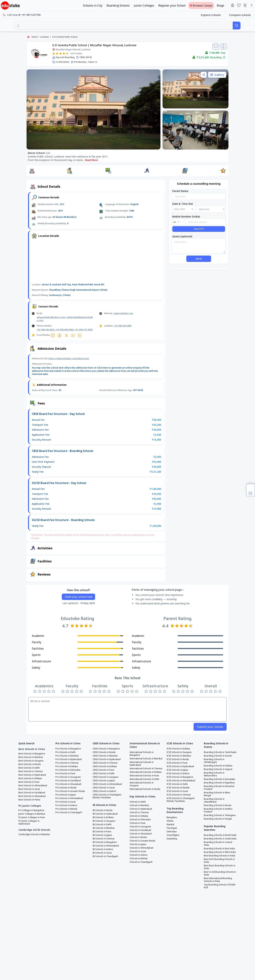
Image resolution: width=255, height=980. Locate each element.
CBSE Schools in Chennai (105, 763)
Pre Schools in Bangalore (68, 749)
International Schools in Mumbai (146, 759)
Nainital (170, 825)
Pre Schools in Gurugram (68, 777)
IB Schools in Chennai (104, 839)
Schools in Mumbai (139, 805)
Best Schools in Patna (29, 800)
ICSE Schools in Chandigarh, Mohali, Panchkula (181, 800)
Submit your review (210, 727)
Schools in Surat (138, 851)
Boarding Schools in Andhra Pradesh (218, 810)
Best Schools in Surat (29, 789)
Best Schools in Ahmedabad (33, 786)
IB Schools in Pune (102, 832)
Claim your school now (78, 597)
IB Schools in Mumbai (104, 828)
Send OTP (199, 229)
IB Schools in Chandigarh (105, 856)
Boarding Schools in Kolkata (218, 766)
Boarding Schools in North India (220, 835)
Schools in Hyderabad (141, 809)
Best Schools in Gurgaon (31, 761)
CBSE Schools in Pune (103, 770)
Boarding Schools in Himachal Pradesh (219, 788)
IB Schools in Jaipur (102, 835)
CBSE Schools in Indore (104, 791)
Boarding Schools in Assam (218, 756)
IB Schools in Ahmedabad (106, 846)
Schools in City (93, 5)
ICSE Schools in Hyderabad (180, 766)
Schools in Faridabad (140, 830)
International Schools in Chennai (146, 769)
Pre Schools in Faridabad (68, 781)
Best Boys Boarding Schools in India (219, 867)
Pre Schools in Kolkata (67, 766)
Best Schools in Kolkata (30, 778)
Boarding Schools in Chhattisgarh (214, 761)
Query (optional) (182, 236)
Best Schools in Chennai (31, 771)
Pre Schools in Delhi (65, 752)
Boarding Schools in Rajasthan (219, 783)
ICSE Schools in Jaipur (178, 770)
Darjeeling (172, 839)
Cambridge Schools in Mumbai (34, 834)
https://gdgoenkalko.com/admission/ (69, 359)
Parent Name (180, 191)
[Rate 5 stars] (67, 54)
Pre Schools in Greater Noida (70, 791)
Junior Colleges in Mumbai (32, 814)
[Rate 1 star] (54, 54)
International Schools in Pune (144, 776)
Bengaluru (172, 817)
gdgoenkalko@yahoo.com (51, 317)
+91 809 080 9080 (65, 330)
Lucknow (44, 37)
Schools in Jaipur (138, 844)
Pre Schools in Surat (66, 802)
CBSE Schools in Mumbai (105, 756)
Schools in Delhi (138, 802)
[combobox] (124, 26)
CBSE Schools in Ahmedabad (107, 784)
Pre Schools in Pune (65, 774)
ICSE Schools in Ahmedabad (181, 781)
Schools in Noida (138, 837)
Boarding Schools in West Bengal (217, 794)
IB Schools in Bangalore (105, 842)
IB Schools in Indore (103, 849)
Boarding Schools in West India (220, 852)
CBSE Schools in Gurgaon (105, 777)
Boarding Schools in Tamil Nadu (220, 752)
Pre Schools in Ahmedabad (69, 798)
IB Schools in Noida (103, 810)
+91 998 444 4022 (46, 330)
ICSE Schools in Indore (178, 774)
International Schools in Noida (145, 789)
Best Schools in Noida (30, 764)
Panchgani (172, 828)
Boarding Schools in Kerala (218, 805)
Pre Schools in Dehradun (68, 770)
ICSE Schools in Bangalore (180, 777)
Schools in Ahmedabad (141, 848)
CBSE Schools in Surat (104, 788)
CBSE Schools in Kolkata (105, 766)
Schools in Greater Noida (142, 841)
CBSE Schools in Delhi (104, 774)
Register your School (172, 5)
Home (34, 37)
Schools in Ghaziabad (141, 834)
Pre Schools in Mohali (66, 809)
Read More (91, 160)
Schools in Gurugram (140, 827)
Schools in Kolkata (139, 816)
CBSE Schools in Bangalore (106, 749)
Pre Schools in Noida (66, 788)
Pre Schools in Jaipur (66, 795)
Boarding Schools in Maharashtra (214, 774)
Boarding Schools (118, 5)
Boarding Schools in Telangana (220, 815)
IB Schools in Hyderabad (105, 814)
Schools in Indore (139, 855)
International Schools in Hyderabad (142, 764)
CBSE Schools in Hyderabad (107, 759)
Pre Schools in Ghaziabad (68, 784)
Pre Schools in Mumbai (67, 756)
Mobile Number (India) (186, 216)
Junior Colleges (144, 5)
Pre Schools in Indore (66, 805)
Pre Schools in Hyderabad (69, 759)
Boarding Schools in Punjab (218, 819)
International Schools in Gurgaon (142, 784)
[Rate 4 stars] (64, 54)
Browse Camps (201, 5)
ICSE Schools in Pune (177, 763)
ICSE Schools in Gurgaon (179, 752)
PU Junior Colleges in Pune (32, 817)
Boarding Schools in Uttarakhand (214, 800)
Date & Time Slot (183, 204)
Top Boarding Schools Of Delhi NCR (220, 886)
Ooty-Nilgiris (173, 835)
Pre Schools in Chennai (67, 763)
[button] (32, 171)
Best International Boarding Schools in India (218, 880)
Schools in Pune (138, 823)
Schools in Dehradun (140, 820)
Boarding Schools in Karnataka (219, 779)
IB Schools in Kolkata (103, 817)
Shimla (170, 821)
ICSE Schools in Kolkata (178, 749)
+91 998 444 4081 (123, 326)
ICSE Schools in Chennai (179, 795)
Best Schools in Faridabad (32, 793)
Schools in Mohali (139, 859)
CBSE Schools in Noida (104, 752)
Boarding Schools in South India (220, 839)
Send (199, 259)
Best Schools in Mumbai (31, 757)
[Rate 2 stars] (57, 54)
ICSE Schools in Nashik (178, 788)
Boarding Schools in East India (219, 849)
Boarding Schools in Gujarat (218, 769)
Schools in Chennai (139, 812)
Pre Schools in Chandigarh (69, 812)
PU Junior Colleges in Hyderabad (29, 822)
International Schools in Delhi (144, 779)
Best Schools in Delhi (29, 768)
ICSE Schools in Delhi (177, 784)
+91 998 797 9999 (83, 330)
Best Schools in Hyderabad (32, 775)
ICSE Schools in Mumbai (179, 756)
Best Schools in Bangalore (32, 754)
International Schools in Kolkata (146, 772)
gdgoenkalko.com (123, 313)
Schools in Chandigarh (141, 862)
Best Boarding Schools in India (219, 856)
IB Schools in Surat (102, 853)
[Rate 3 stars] (60, 54)
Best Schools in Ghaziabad (32, 796)
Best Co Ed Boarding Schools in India (220, 873)
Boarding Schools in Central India (218, 844)
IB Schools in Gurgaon (104, 821)
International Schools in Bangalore (142, 754)
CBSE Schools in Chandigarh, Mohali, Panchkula (107, 796)
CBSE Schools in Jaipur (104, 781)
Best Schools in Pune (29, 782)
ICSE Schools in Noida (178, 759)
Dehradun (172, 832)
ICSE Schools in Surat (177, 791)
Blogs (220, 5)
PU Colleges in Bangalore (31, 810)
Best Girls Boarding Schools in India (219, 861)
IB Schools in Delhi (102, 825)
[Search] (237, 26)
